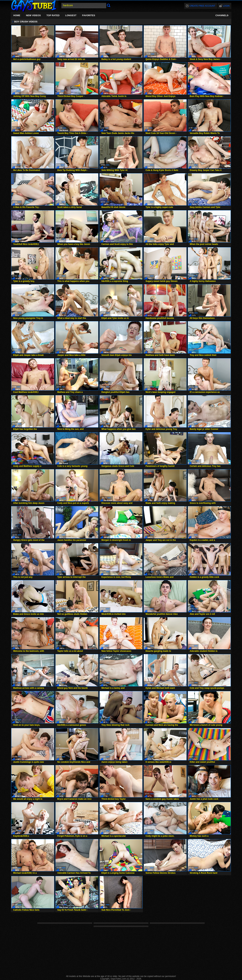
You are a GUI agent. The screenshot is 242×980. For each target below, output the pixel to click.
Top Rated (53, 15)
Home (17, 15)
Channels (222, 15)
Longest (71, 15)
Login (226, 6)
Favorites (89, 15)
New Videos (33, 15)
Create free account (202, 6)
